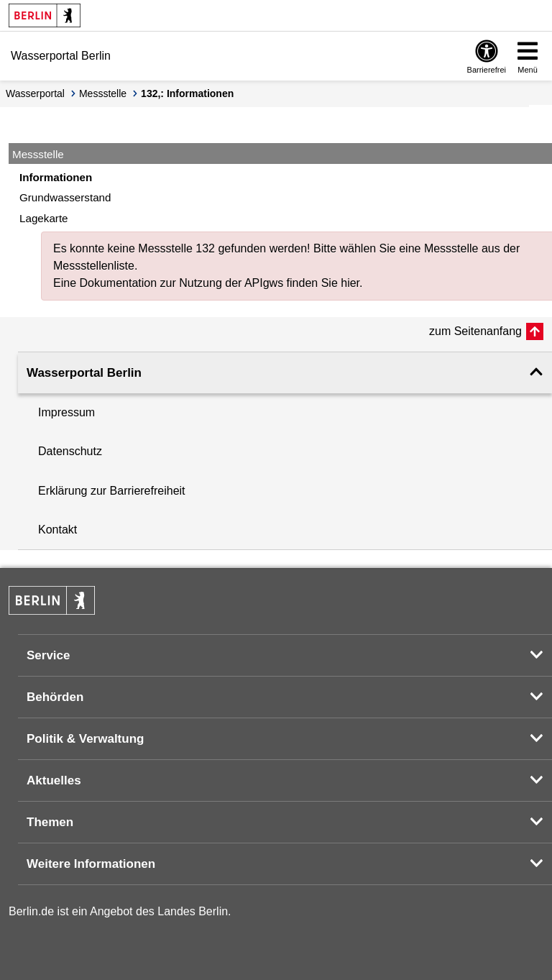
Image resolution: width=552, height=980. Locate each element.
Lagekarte (44, 218)
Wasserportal (35, 93)
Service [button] (49, 655)
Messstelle (103, 93)
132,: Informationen (187, 93)
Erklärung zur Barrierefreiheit (112, 491)
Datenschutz (70, 451)
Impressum (66, 412)
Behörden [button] (55, 697)
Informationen (56, 177)
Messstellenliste (94, 266)
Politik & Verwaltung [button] (85, 739)
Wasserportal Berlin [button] (84, 373)
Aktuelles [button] (54, 780)
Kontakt (57, 530)
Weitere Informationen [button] (91, 864)
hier (350, 283)
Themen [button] (50, 822)
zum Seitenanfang (475, 331)
